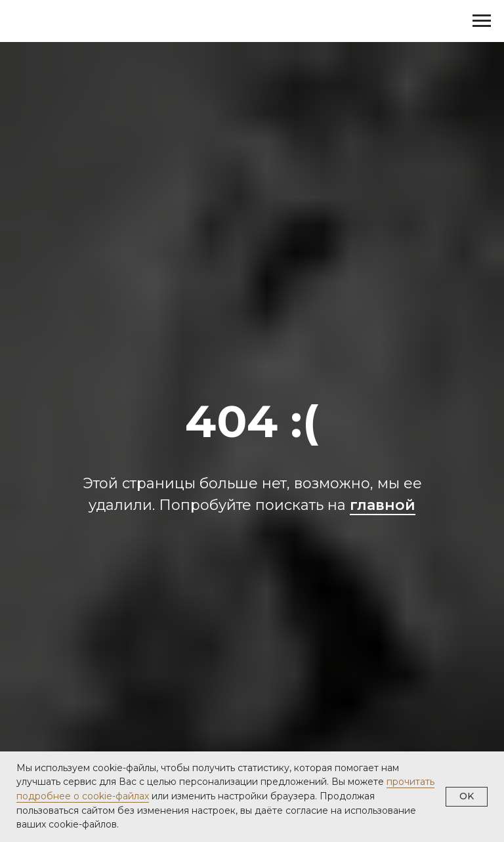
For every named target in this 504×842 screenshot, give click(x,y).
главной (383, 505)
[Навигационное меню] (482, 21)
